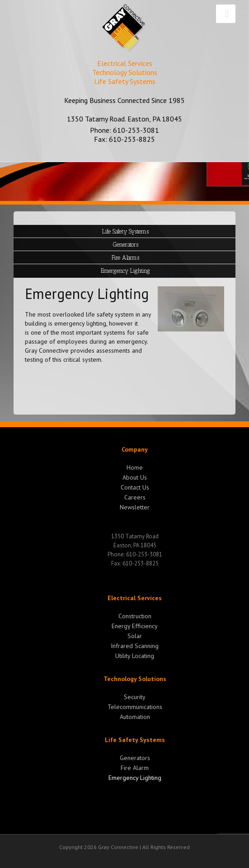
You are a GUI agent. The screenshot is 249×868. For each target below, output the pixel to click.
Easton (110, 856)
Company (135, 449)
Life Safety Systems (135, 740)
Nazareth (132, 856)
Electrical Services (135, 598)
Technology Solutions (135, 679)
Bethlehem (85, 856)
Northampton (162, 856)
